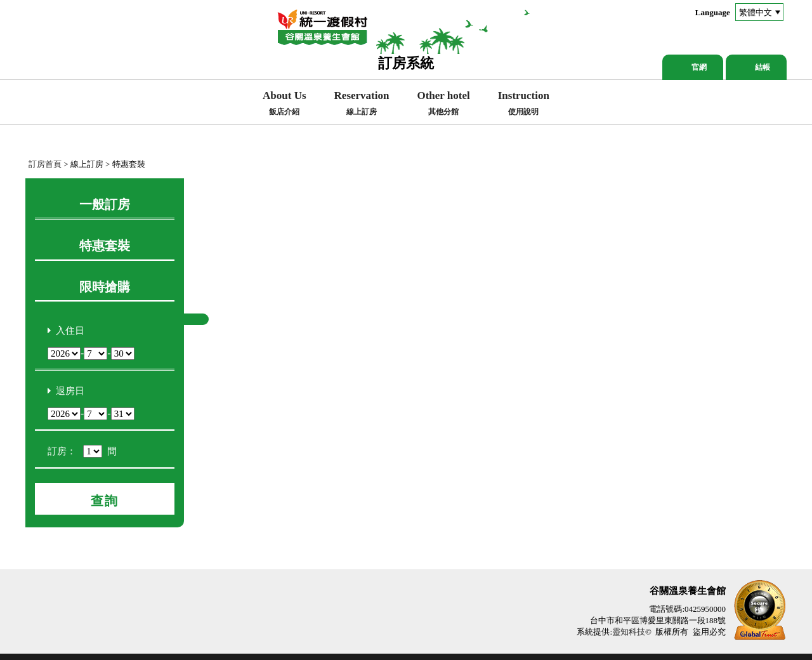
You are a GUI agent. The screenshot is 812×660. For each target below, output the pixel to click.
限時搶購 (105, 287)
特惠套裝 (105, 246)
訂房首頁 (45, 164)
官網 (699, 67)
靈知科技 (629, 632)
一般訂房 (105, 204)
